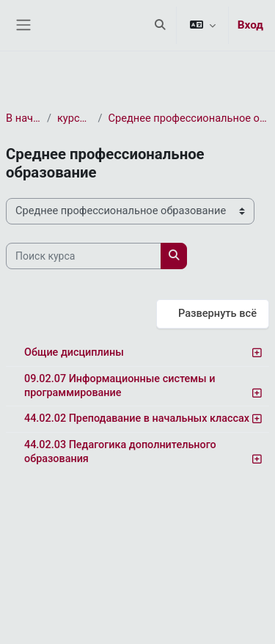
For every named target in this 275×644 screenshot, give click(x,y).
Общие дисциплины (74, 352)
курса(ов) (75, 118)
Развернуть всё (217, 313)
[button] (160, 25)
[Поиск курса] (84, 256)
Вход (250, 25)
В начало (23, 118)
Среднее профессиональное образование (189, 118)
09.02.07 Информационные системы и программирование (120, 386)
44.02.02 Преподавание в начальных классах (137, 418)
